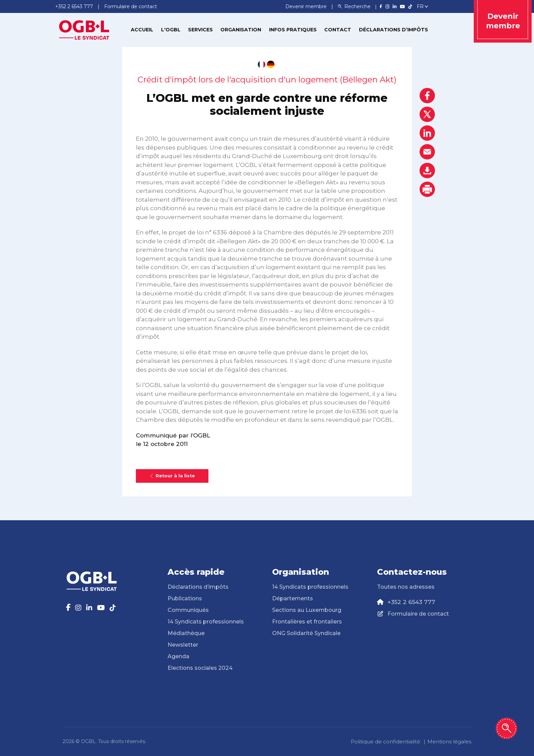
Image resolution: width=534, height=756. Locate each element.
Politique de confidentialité (386, 742)
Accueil (142, 30)
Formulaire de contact (418, 614)
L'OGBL (171, 30)
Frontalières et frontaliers (307, 622)
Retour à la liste (172, 476)
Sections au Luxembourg (307, 610)
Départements (293, 598)
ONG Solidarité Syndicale (306, 633)
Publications (185, 598)
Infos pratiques (293, 30)
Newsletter (183, 645)
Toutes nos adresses (406, 587)
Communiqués (188, 610)
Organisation (241, 30)
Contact (338, 30)
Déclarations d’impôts (394, 30)
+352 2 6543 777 (411, 602)
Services (200, 30)
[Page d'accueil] (84, 29)
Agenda (178, 656)
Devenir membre (307, 6)
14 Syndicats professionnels (206, 622)
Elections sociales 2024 (200, 668)
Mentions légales (449, 742)
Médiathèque (186, 633)
